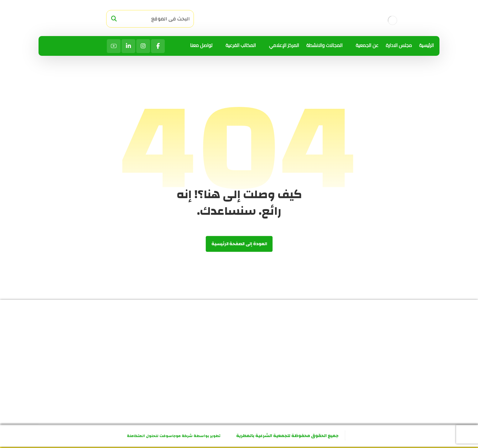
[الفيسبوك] (158, 46)
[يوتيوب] (114, 46)
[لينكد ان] (128, 46)
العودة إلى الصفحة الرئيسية (239, 244)
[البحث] (114, 19)
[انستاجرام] (143, 46)
